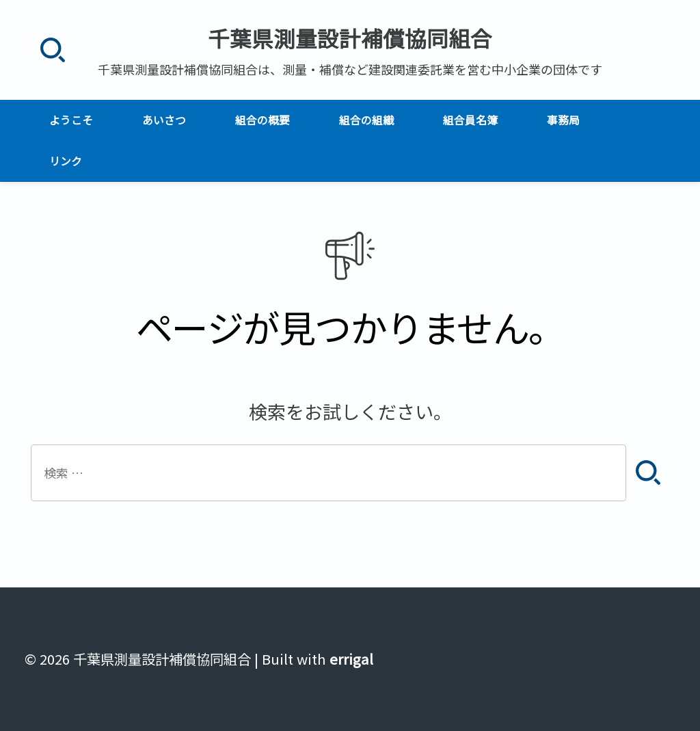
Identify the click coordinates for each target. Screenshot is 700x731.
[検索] (52, 50)
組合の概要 (262, 120)
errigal (351, 659)
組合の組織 (366, 120)
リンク (66, 161)
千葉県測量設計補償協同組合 (350, 38)
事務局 (563, 120)
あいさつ (164, 120)
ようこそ (71, 120)
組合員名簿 (470, 120)
